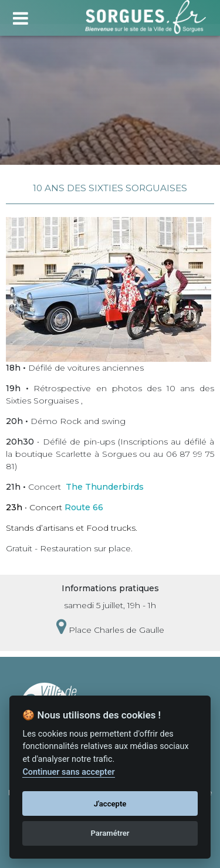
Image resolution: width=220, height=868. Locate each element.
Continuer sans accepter (68, 772)
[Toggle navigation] (20, 17)
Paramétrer (110, 833)
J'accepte (110, 804)
